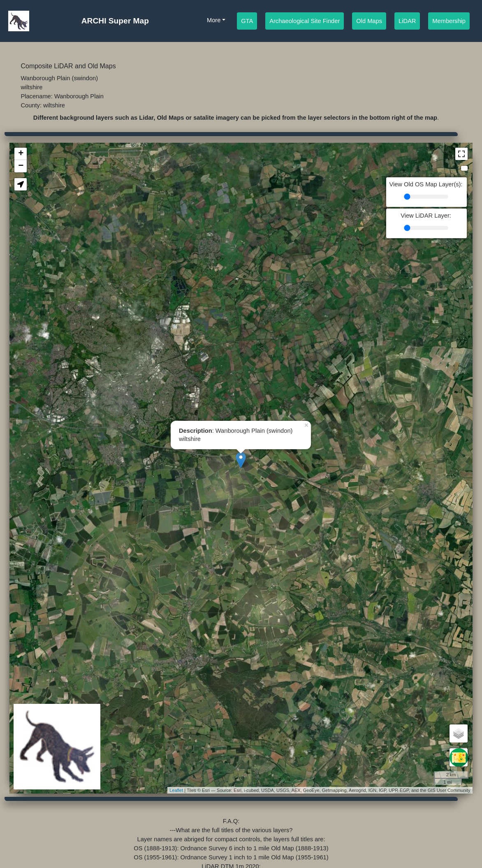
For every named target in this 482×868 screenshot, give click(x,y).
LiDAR (407, 20)
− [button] (21, 166)
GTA (247, 20)
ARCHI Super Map (115, 21)
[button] (21, 184)
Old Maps (369, 20)
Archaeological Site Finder (305, 20)
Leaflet (176, 790)
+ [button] (21, 154)
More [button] (214, 20)
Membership (449, 20)
